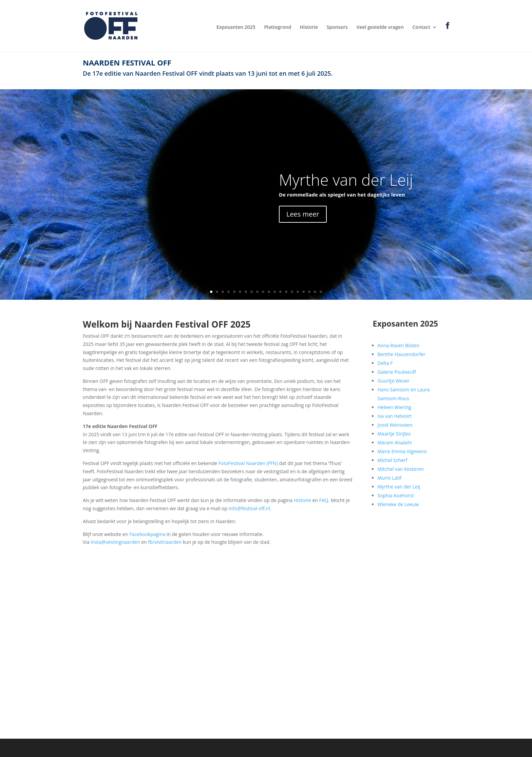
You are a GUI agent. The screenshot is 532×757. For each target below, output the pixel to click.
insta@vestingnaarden (115, 542)
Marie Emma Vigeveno (402, 451)
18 (309, 292)
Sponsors (337, 27)
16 (298, 292)
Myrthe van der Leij (346, 180)
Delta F (385, 363)
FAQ (324, 500)
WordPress (219, 748)
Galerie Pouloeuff (397, 372)
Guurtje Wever (394, 381)
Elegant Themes (140, 748)
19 (315, 292)
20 (321, 292)
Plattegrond (278, 27)
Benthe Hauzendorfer (402, 354)
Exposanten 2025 (236, 27)
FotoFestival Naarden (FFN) (248, 463)
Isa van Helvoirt (395, 416)
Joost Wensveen (395, 425)
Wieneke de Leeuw (398, 504)
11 (269, 292)
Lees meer (303, 214)
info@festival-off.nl (249, 508)
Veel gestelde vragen (380, 27)
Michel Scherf (393, 460)
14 (286, 292)
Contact (421, 27)
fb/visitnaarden (165, 542)
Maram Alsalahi (395, 442)
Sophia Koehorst (396, 495)
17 (303, 292)
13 (280, 292)
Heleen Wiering (394, 407)
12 (275, 292)
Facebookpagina (147, 534)
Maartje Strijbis (394, 434)
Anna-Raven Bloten (399, 345)
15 (292, 292)
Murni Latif (390, 478)
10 (263, 292)
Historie (309, 27)
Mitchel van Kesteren (401, 469)
